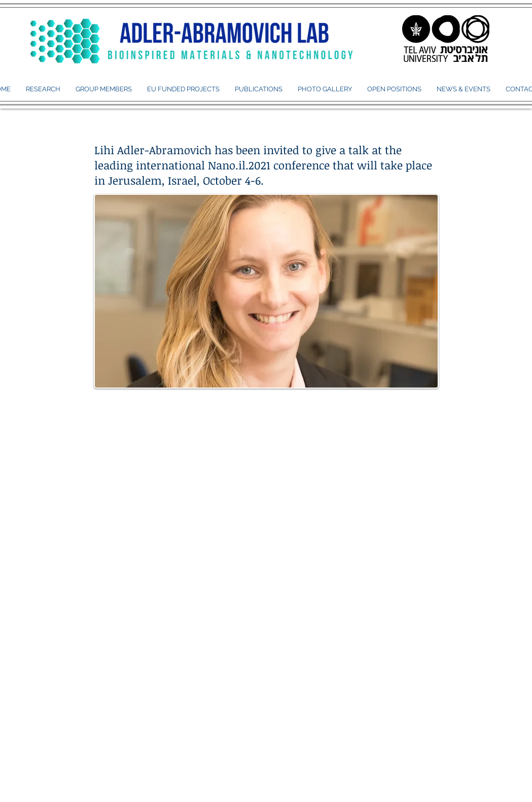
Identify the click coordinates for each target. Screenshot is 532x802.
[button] (104, 89)
